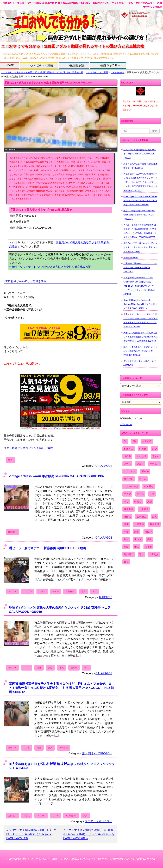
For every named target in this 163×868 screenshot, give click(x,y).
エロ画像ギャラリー (108, 65)
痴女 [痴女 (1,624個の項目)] (150, 539)
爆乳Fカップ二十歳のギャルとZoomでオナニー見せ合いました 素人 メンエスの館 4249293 (140, 247)
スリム (42, 592)
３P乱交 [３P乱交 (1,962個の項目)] (154, 554)
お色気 (27, 816)
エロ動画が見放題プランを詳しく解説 (30, 448)
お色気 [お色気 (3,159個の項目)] (143, 449)
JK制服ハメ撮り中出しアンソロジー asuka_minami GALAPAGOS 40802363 (140, 268)
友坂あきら (71, 816)
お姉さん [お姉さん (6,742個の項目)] (129, 449)
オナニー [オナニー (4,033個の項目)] (154, 464)
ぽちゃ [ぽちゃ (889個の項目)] (156, 456)
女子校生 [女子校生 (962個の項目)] (141, 517)
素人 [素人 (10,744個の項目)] (137, 547)
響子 (10, 460)
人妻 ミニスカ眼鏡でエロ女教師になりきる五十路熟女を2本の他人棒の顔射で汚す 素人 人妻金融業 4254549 (140, 337)
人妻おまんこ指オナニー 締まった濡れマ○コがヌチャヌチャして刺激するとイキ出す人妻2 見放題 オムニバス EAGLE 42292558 (140, 321)
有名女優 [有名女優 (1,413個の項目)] (154, 524)
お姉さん (12, 816)
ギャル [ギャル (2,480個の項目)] (145, 471)
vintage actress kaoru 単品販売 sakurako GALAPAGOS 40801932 (57, 476)
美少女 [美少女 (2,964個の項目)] (148, 547)
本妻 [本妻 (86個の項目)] (126, 532)
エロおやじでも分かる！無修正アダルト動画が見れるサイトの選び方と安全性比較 (42, 72)
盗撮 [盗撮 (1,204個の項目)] (126, 547)
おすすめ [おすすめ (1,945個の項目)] (147, 441)
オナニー (12, 592)
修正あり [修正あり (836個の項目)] (129, 509)
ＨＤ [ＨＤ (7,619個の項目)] (126, 562)
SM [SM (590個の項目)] (134, 441)
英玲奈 (74, 668)
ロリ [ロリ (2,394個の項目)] (126, 502)
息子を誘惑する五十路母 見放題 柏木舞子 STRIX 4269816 (140, 166)
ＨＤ (95, 592)
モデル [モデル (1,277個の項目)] (140, 494)
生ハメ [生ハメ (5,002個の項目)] (138, 539)
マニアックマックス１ (99, 821)
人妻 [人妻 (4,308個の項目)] (150, 502)
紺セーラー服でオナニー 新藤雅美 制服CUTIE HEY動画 (47, 548)
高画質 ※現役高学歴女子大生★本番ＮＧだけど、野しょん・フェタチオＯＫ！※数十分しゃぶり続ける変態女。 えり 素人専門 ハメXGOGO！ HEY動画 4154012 (61, 688)
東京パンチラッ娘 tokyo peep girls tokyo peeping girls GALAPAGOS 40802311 (139, 215)
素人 (62, 668)
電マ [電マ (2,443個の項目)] (141, 554)
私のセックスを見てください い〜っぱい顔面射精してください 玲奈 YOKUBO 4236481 (140, 351)
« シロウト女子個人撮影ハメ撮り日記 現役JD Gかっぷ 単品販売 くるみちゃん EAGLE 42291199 (31, 834)
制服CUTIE (105, 597)
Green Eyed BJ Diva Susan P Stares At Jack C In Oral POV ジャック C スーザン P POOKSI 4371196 (140, 201)
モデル (55, 592)
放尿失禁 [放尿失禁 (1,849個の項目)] (139, 524)
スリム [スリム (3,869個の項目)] (143, 479)
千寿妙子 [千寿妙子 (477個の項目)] (144, 509)
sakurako (12, 532)
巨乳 (39, 668)
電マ (83, 592)
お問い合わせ (126, 425)
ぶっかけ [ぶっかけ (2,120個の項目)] (141, 456)
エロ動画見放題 (74, 65)
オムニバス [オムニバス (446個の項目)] (130, 471)
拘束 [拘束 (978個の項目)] (126, 524)
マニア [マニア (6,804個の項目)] (127, 494)
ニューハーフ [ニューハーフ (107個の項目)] (131, 486)
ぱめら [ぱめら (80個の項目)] (127, 456)
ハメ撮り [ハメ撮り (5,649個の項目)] (149, 486)
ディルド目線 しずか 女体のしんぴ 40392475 (139, 363)
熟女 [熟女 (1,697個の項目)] (126, 539)
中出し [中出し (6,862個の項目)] (138, 502)
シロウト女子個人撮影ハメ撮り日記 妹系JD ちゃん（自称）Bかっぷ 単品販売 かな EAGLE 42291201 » (89, 834)
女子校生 (70, 592)
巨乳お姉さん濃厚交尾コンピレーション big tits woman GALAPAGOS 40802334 (140, 154)
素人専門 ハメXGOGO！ (97, 753)
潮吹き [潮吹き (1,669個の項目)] (148, 532)
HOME (10, 65)
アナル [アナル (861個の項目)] (127, 464)
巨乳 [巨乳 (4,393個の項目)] (154, 517)
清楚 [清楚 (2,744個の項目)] (137, 532)
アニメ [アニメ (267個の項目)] (140, 464)
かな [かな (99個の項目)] (154, 449)
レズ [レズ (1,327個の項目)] (152, 494)
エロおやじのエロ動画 (39, 65)
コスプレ (28, 592)
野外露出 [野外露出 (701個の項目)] (129, 554)
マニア (27, 668)
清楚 (50, 668)
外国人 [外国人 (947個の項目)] (127, 517)
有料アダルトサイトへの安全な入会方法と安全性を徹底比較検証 (51, 267)
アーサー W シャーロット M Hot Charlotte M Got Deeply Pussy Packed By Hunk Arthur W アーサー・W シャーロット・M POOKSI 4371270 (139, 286)
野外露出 (64, 748)
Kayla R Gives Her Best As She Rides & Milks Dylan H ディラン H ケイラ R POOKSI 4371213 (140, 304)
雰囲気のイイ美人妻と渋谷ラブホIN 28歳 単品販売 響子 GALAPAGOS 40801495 (48, 83)
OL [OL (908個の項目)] (125, 441)
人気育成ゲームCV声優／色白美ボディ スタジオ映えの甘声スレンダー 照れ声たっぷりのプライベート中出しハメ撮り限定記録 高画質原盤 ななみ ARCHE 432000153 (140, 182)
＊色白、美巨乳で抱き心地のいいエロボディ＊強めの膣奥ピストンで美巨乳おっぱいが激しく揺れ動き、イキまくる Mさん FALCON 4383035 (140, 231)
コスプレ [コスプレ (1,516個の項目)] (129, 479)
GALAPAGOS (118, 72)
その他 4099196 (131, 257)
